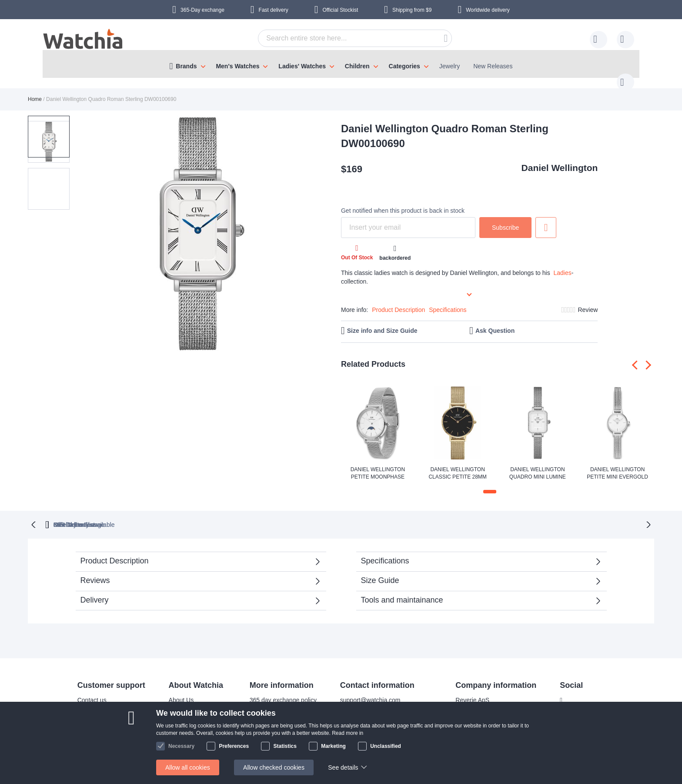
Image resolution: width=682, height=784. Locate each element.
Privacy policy (263, 730)
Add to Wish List (546, 219)
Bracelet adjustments (272, 704)
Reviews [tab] (95, 571)
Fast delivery (274, 10)
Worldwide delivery (488, 10)
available (386, 515)
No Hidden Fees (472, 515)
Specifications (448, 301)
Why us (173, 704)
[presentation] (637, 356)
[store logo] (84, 40)
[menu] (341, 64)
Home (35, 90)
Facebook (575, 691)
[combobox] (341, 38)
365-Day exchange (202, 10)
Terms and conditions (192, 743)
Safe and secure (185, 730)
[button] (49, 172)
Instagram (575, 705)
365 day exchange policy (277, 690)
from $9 (412, 10)
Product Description (398, 301)
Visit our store (182, 717)
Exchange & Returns (100, 743)
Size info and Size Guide (382, 322)
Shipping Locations (97, 717)
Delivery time (89, 704)
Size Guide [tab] (380, 571)
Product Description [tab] (115, 551)
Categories (405, 66)
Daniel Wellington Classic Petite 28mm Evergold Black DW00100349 (457, 465)
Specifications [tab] (385, 551)
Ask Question (495, 322)
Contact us (86, 690)
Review (588, 301)
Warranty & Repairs (271, 717)
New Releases (493, 66)
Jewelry (450, 66)
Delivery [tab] (95, 590)
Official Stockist (340, 10)
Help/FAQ (85, 730)
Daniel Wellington (560, 159)
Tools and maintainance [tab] (402, 590)
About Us (176, 690)
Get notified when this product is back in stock (403, 202)
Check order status (270, 743)
